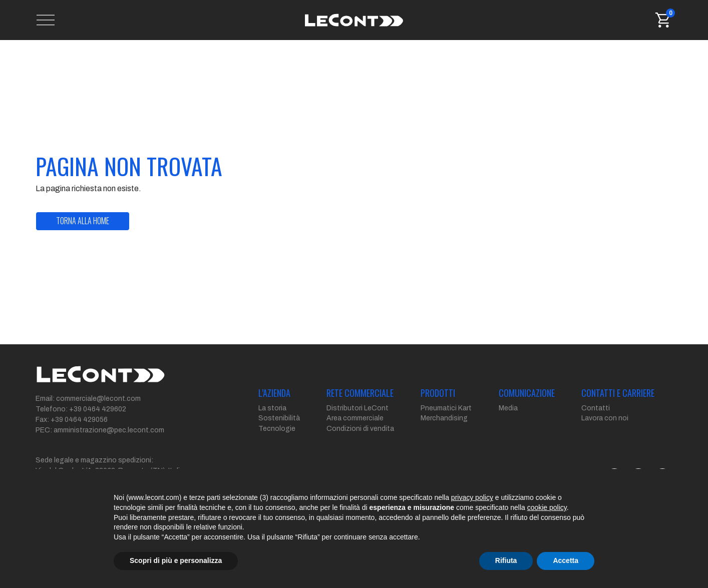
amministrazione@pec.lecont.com (109, 430)
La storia (272, 408)
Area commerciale (355, 418)
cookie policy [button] (547, 507)
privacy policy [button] (472, 497)
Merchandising (444, 418)
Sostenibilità (279, 418)
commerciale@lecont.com (98, 399)
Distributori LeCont (358, 408)
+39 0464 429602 (98, 409)
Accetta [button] (566, 560)
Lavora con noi (605, 418)
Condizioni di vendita (360, 429)
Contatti (596, 408)
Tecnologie (277, 429)
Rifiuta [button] (506, 560)
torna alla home (83, 221)
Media (508, 408)
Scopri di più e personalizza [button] (176, 560)
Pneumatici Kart (446, 408)
